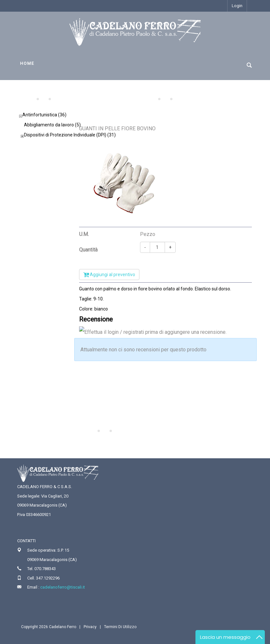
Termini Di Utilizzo (120, 627)
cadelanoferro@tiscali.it (63, 587)
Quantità (88, 250)
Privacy (90, 627)
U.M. (84, 234)
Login (237, 6)
